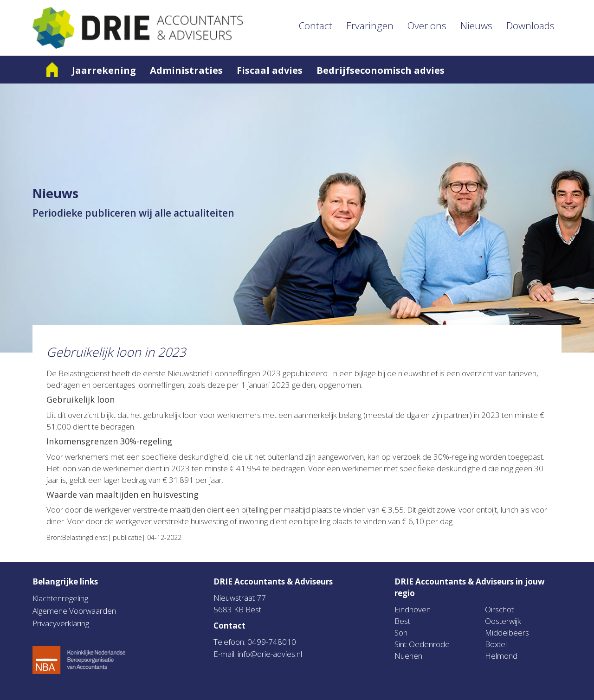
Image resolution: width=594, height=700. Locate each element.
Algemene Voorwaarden (74, 611)
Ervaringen (370, 26)
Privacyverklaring (61, 623)
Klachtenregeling (60, 598)
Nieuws (476, 26)
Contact (316, 26)
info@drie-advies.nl (270, 654)
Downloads (530, 26)
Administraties (186, 70)
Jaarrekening (104, 70)
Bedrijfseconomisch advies (381, 70)
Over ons (427, 26)
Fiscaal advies (270, 70)
